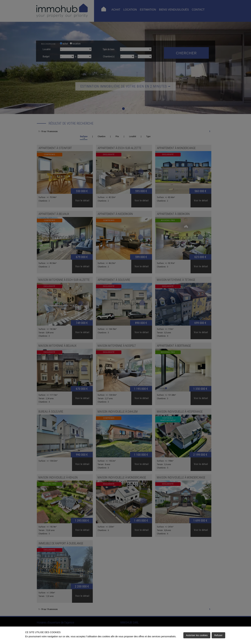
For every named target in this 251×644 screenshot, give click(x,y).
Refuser (218, 635)
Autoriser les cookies (197, 635)
